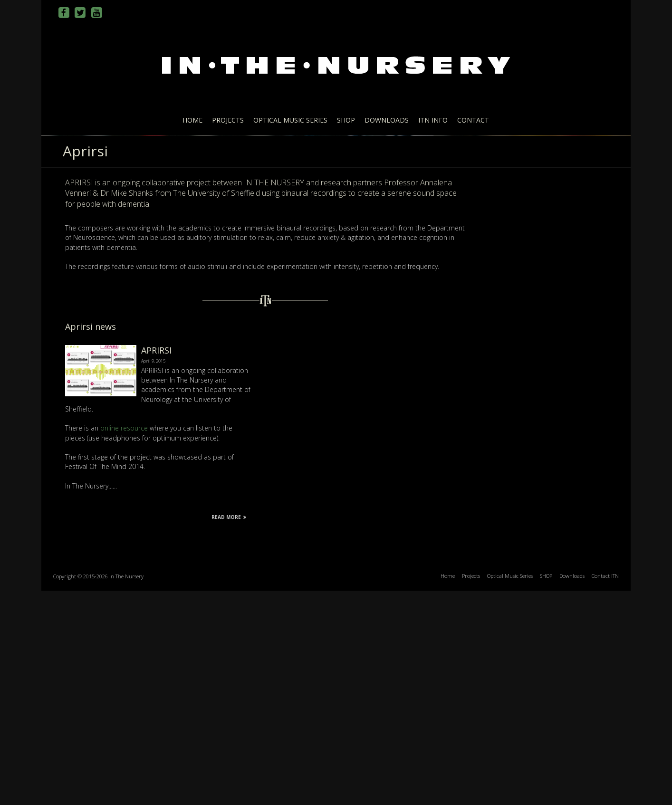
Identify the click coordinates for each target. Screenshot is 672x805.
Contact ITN (605, 790)
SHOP (346, 120)
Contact (473, 120)
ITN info (433, 120)
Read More (229, 731)
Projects (228, 120)
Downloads (387, 120)
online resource (124, 642)
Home (192, 120)
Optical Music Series (290, 120)
